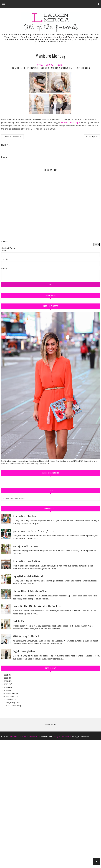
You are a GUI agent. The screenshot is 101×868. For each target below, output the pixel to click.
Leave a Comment (13, 137)
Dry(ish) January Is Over (24, 779)
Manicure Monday (14, 833)
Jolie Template (34, 865)
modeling (64, 68)
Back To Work (19, 749)
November (11, 824)
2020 (6, 806)
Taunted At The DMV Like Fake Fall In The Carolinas (37, 734)
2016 (6, 818)
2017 (6, 815)
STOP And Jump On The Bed (26, 764)
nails (72, 68)
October (10, 827)
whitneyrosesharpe (70, 123)
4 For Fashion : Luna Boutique (27, 689)
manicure (35, 68)
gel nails (25, 68)
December (11, 821)
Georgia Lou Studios (62, 865)
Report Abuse (50, 852)
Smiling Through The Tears (25, 674)
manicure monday (50, 68)
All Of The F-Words (17, 865)
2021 (6, 803)
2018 (6, 812)
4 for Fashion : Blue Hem (24, 644)
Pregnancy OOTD (13, 830)
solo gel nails (83, 68)
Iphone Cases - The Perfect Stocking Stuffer (34, 659)
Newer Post (6, 145)
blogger (15, 68)
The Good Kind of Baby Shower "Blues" (31, 719)
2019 (6, 809)
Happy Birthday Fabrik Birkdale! (28, 704)
